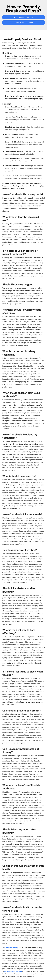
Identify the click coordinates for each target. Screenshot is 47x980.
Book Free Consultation (24, 17)
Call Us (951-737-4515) (24, 23)
